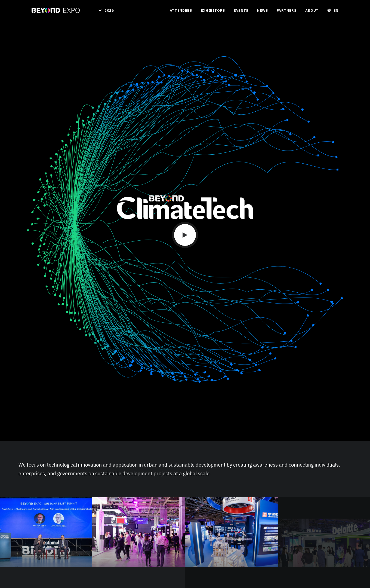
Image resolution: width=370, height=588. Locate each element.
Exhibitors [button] (213, 10)
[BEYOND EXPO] (56, 10)
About (312, 10)
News (263, 10)
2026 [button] (109, 10)
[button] (185, 88)
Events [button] (241, 10)
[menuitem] (104, 10)
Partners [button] (287, 10)
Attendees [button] (181, 10)
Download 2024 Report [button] (45, 412)
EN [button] (336, 10)
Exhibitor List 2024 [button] (43, 418)
